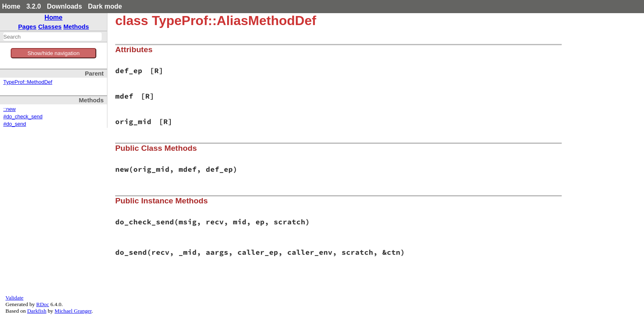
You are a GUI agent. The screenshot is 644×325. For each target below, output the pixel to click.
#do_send (15, 124)
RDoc (43, 304)
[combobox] (52, 37)
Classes (50, 27)
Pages (27, 27)
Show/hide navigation (54, 53)
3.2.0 (34, 6)
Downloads (64, 6)
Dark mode (105, 6)
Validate (14, 298)
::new (9, 109)
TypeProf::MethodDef (28, 82)
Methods (76, 27)
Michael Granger (73, 311)
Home (11, 6)
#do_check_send (23, 117)
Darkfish (37, 311)
